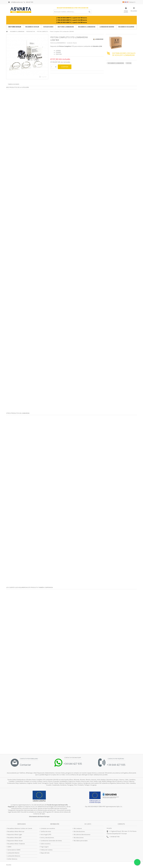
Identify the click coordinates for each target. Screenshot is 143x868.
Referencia (54, 43)
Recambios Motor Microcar (16, 831)
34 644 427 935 (115, 837)
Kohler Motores (12, 859)
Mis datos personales (81, 841)
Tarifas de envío (14, 84)
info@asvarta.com (16, 2)
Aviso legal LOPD (46, 835)
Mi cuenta (88, 824)
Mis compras (78, 828)
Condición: (70, 43)
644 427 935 (28, 2)
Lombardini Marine (13, 853)
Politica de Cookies (47, 850)
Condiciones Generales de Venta (51, 841)
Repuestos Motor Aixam (15, 841)
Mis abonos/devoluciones (82, 835)
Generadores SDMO (14, 850)
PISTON (129, 63)
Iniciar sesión (126, 11)
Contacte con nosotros (48, 828)
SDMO (9, 847)
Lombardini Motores (14, 856)
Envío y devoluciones (47, 838)
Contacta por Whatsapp (73, 758)
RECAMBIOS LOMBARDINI (116, 63)
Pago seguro (45, 847)
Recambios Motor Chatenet (16, 844)
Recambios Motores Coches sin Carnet (20, 828)
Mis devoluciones (79, 831)
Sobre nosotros (46, 844)
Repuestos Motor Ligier (15, 835)
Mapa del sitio (45, 853)
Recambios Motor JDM (14, 838)
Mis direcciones (79, 838)
